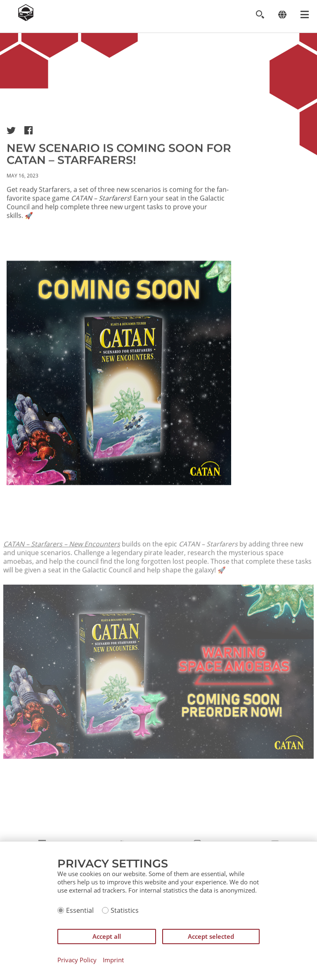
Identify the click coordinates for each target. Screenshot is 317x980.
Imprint (113, 960)
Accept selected (211, 936)
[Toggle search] (260, 15)
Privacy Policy (77, 960)
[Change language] (282, 15)
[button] (11, 130)
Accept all (107, 936)
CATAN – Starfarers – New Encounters (62, 563)
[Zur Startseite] (26, 19)
